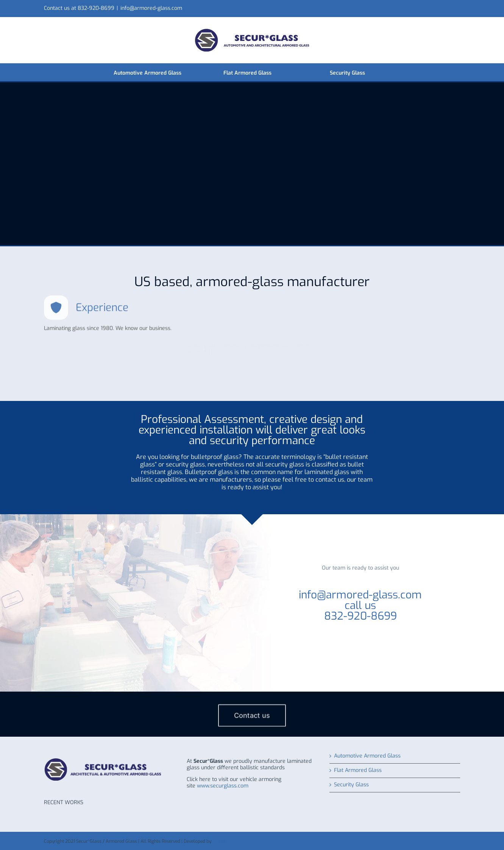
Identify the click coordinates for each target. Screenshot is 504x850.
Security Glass (351, 785)
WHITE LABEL (226, 841)
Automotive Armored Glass (367, 756)
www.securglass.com (223, 786)
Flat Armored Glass (358, 771)
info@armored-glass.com (151, 8)
